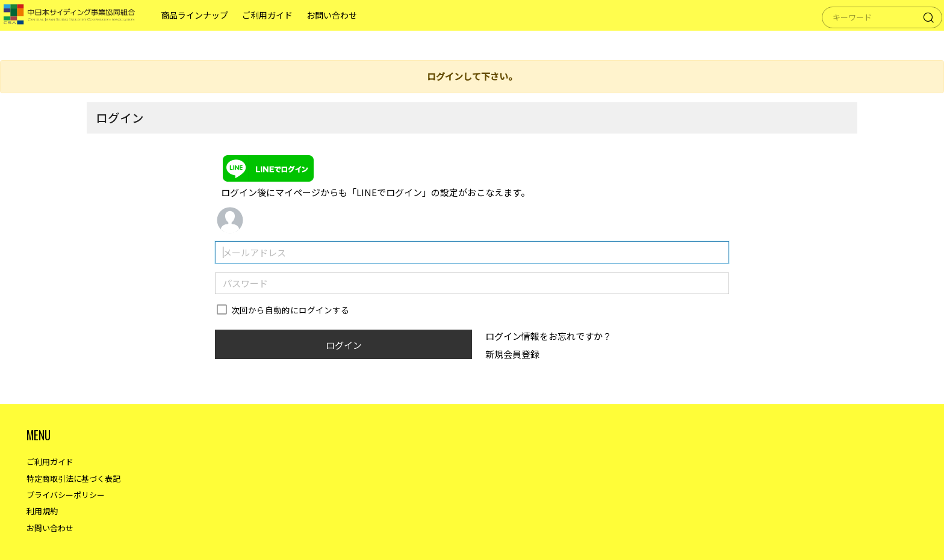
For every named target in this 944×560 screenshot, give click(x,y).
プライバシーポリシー (66, 495)
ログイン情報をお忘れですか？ (548, 336)
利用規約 (42, 511)
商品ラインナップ (203, 30)
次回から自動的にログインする (290, 310)
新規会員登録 (512, 354)
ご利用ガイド (276, 30)
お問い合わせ (340, 30)
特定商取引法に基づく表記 (73, 478)
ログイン (344, 345)
